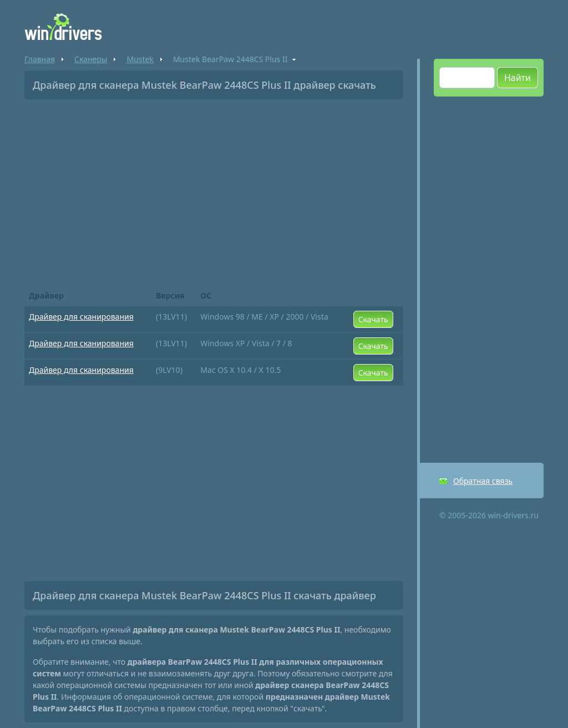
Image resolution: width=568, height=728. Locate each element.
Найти (518, 78)
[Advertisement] (214, 191)
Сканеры (91, 59)
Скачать (373, 319)
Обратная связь (483, 481)
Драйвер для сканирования (81, 317)
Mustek (140, 59)
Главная (40, 59)
